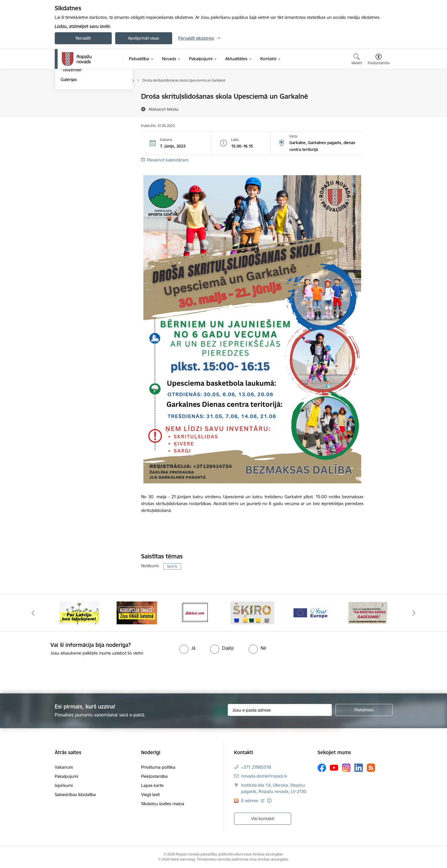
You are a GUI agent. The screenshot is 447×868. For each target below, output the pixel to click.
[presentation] (48, 672)
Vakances (64, 767)
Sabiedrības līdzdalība (75, 795)
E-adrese (250, 801)
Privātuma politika (158, 767)
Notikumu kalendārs (80, 97)
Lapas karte (152, 785)
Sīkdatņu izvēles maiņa (163, 804)
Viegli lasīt (150, 795)
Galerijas (69, 141)
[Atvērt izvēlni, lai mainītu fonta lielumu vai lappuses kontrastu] (379, 60)
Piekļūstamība (154, 776)
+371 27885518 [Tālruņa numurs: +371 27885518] (256, 767)
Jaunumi (69, 107)
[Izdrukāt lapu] (378, 94)
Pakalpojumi (66, 776)
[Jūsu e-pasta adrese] (280, 710)
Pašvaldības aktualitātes (83, 117)
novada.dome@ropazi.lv (264, 776)
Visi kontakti (263, 818)
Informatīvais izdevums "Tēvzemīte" (83, 129)
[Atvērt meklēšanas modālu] (357, 60)
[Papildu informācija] (269, 801)
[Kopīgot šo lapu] (378, 108)
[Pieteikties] (364, 710)
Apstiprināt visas (144, 38)
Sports (172, 566)
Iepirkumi (64, 785)
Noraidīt (83, 38)
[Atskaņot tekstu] (164, 109)
